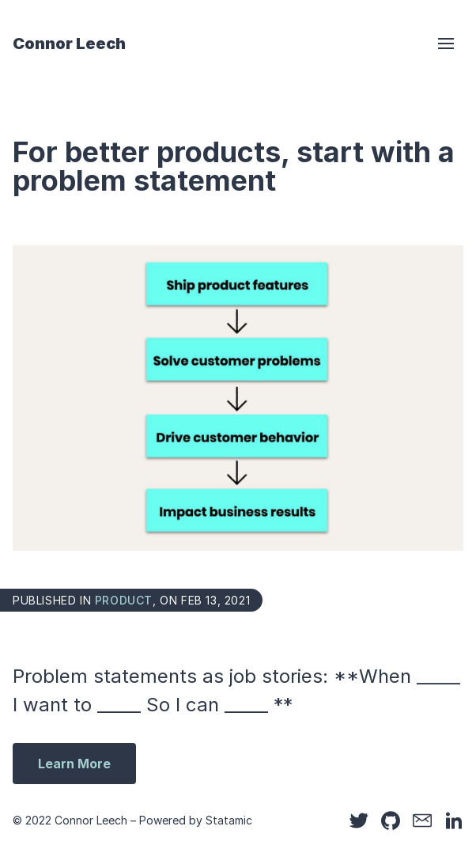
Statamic (229, 820)
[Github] (391, 821)
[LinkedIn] (454, 821)
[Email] (422, 821)
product (124, 600)
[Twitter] (359, 821)
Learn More (74, 764)
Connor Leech (69, 44)
